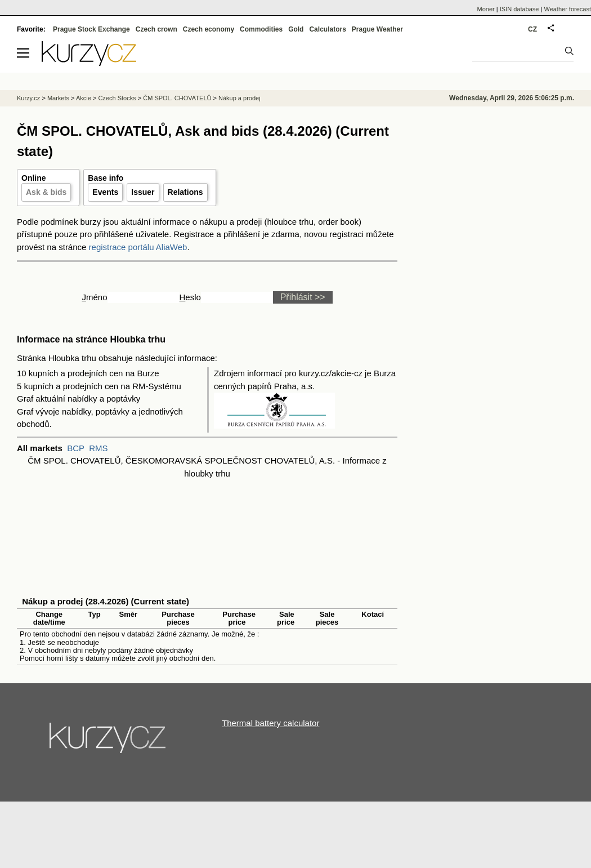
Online (34, 178)
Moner (486, 9)
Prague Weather (377, 29)
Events (105, 192)
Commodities (261, 29)
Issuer (143, 192)
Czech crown (156, 29)
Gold (296, 29)
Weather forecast (567, 9)
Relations (185, 192)
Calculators (327, 29)
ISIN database (520, 9)
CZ (532, 29)
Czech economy (209, 29)
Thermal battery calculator (270, 723)
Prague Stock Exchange (91, 29)
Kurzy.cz (28, 98)
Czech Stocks (117, 98)
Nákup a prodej (239, 98)
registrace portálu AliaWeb (138, 247)
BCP (76, 448)
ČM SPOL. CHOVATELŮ (177, 98)
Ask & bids (46, 192)
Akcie (84, 98)
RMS (98, 448)
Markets (58, 98)
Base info (106, 178)
